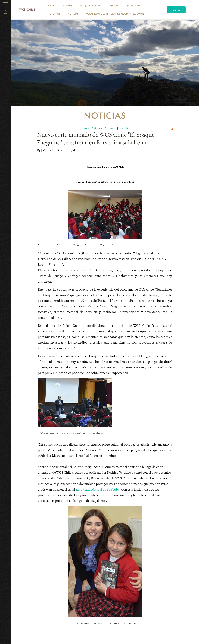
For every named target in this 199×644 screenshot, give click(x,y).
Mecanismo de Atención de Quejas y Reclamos (115, 14)
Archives (110, 128)
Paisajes (67, 5)
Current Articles (91, 128)
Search (123, 128)
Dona (176, 10)
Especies (115, 5)
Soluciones (134, 5)
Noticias (73, 14)
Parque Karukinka (91, 5)
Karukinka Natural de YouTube (97, 490)
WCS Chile (27, 10)
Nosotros (54, 14)
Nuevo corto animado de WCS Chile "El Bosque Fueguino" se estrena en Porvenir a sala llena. (96, 139)
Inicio (51, 5)
